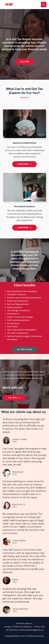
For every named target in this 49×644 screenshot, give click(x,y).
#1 (33, 627)
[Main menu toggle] (44, 5)
